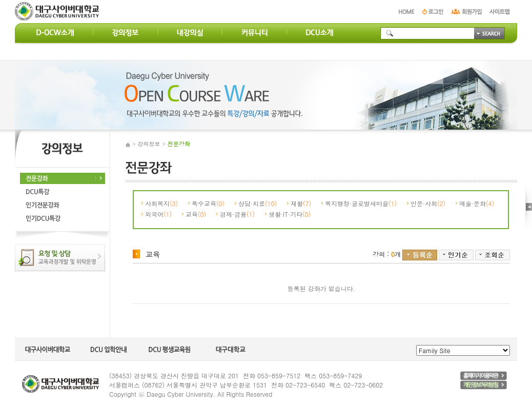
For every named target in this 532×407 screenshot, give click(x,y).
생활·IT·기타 (290, 214)
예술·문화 (477, 203)
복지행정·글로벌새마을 (361, 203)
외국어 (158, 214)
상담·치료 (258, 203)
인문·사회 (428, 203)
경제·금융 (237, 214)
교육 (196, 214)
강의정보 (149, 144)
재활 (301, 203)
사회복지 (161, 203)
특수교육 (208, 203)
